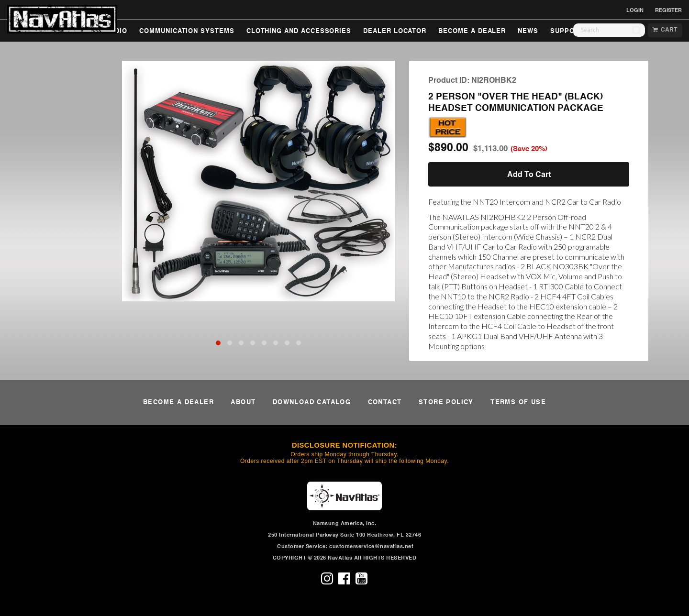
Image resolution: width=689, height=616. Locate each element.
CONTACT (385, 402)
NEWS (528, 31)
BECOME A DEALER (472, 31)
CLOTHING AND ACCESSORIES (299, 31)
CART (665, 30)
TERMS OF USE (518, 402)
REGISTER (668, 11)
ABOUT (243, 402)
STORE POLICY (446, 402)
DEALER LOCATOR (395, 31)
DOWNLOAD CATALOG (312, 402)
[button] (218, 343)
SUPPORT (567, 31)
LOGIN (635, 11)
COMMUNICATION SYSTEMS (187, 31)
